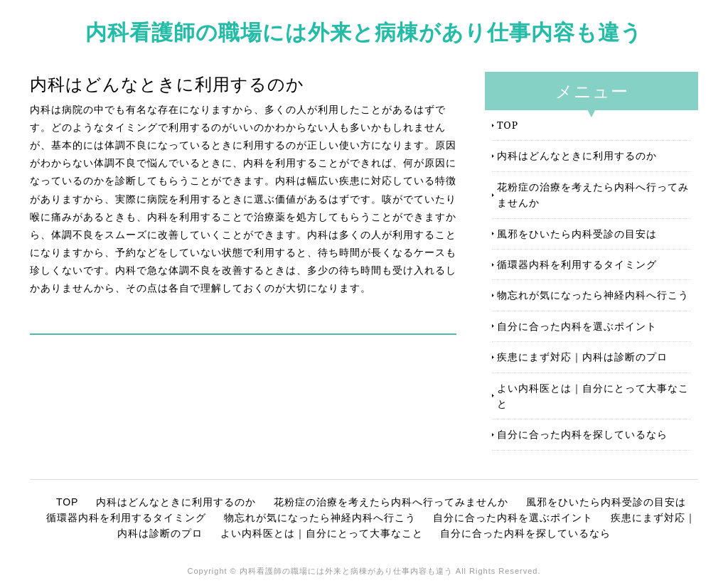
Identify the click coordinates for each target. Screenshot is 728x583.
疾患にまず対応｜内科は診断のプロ (582, 357)
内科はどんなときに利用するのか (577, 155)
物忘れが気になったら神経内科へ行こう (593, 295)
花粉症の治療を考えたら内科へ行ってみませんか (593, 194)
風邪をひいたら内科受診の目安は (577, 234)
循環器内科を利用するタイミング (577, 264)
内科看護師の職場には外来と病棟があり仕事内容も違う (364, 32)
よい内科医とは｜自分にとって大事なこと (593, 396)
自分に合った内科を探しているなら (582, 434)
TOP (508, 125)
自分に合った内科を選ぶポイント (577, 326)
